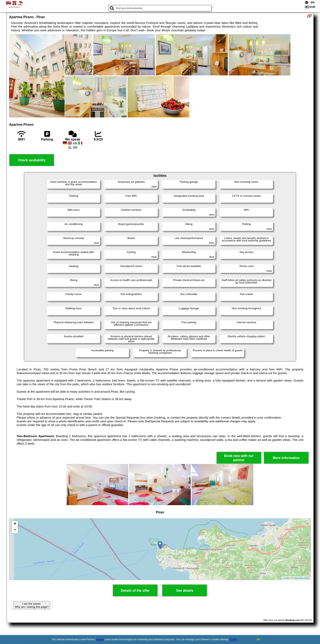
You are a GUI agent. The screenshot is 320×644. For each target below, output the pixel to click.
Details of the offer (135, 591)
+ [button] (15, 524)
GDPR (233, 639)
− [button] (15, 530)
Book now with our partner (239, 458)
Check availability (32, 160)
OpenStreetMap (302, 578)
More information (286, 458)
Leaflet (286, 578)
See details (185, 591)
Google (100, 639)
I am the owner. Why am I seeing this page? (32, 605)
